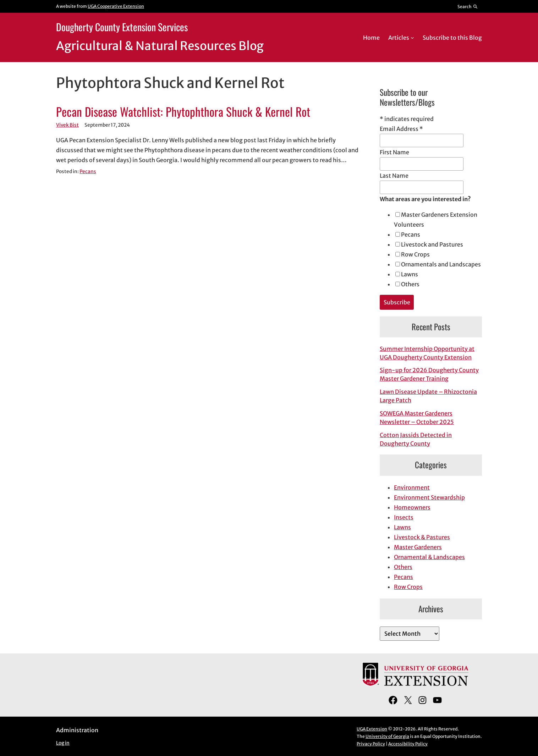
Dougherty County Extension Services (122, 27)
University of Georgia (387, 736)
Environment (412, 487)
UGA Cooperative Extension (116, 6)
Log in (63, 743)
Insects (404, 517)
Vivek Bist (67, 125)
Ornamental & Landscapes (429, 557)
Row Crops (415, 254)
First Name (394, 152)
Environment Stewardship (429, 497)
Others (410, 284)
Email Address (401, 129)
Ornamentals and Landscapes (441, 264)
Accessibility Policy (408, 744)
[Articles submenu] (412, 38)
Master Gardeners (418, 547)
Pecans (88, 172)
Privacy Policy (371, 744)
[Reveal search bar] (468, 6)
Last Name (394, 176)
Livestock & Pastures (422, 537)
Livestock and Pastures (432, 244)
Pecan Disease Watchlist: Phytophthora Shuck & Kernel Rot (183, 112)
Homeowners (412, 507)
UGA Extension (372, 729)
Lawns (410, 274)
